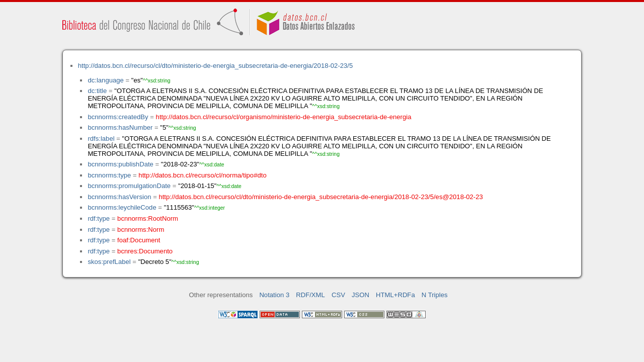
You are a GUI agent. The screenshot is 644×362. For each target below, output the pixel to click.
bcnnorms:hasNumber (120, 127)
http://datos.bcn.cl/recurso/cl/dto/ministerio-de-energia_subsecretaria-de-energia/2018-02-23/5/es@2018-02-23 (320, 197)
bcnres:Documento (145, 251)
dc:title (97, 91)
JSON (360, 295)
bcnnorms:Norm (141, 230)
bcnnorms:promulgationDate (129, 186)
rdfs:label (101, 139)
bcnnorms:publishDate (120, 164)
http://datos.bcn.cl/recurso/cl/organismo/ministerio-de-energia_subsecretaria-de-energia (284, 117)
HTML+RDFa (395, 295)
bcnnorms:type (109, 175)
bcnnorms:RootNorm (148, 218)
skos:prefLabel (109, 262)
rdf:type (99, 218)
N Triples (435, 295)
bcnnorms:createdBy (118, 117)
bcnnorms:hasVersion (119, 197)
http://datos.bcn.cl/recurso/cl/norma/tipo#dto (202, 175)
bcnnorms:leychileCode (122, 207)
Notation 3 (274, 295)
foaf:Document (139, 240)
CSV (338, 295)
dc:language (105, 80)
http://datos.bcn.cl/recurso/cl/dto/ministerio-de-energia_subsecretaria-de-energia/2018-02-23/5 (216, 66)
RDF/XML (310, 295)
